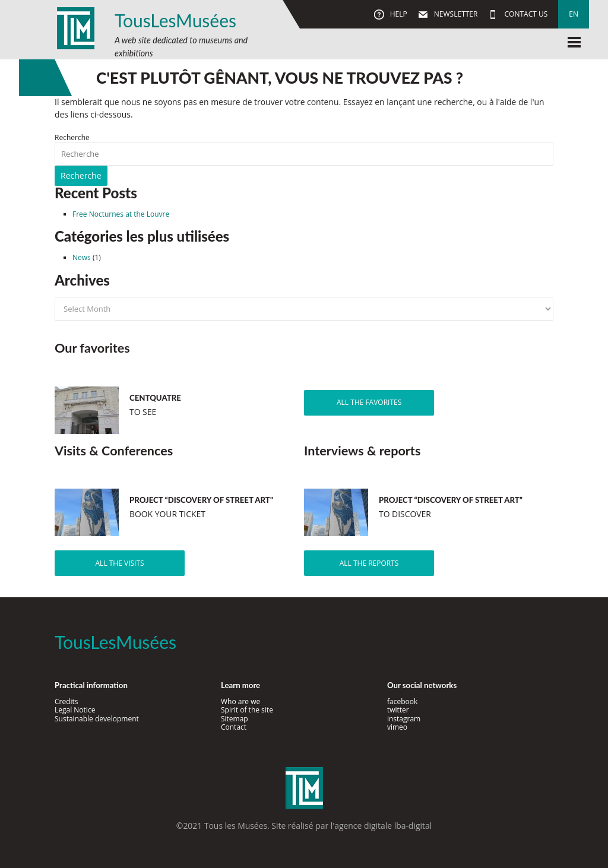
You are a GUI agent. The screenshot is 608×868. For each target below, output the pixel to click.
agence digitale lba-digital (383, 826)
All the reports (369, 563)
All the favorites (369, 402)
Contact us (525, 14)
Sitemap (235, 719)
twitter (398, 710)
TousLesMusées (175, 20)
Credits (66, 701)
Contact (234, 727)
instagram (404, 719)
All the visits (120, 563)
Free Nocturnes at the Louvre (121, 214)
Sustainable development (97, 719)
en (574, 14)
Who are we (240, 701)
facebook (402, 701)
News (82, 257)
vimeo (397, 727)
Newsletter (455, 14)
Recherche (72, 137)
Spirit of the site (247, 710)
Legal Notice (75, 710)
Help (398, 14)
